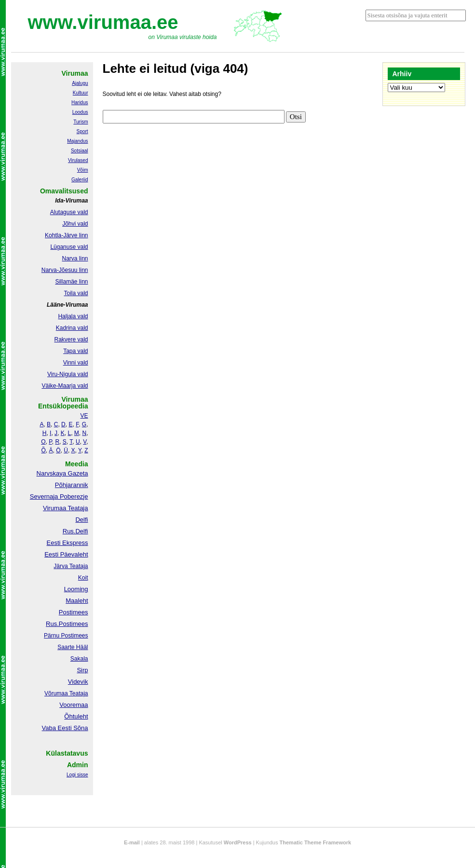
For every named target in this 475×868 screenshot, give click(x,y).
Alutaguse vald (69, 212)
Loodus (80, 112)
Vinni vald (76, 363)
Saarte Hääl (73, 647)
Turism (81, 122)
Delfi (81, 520)
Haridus (80, 102)
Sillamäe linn (71, 282)
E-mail (132, 842)
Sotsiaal (80, 151)
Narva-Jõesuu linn (65, 270)
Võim (83, 170)
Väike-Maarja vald (65, 386)
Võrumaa (56, 693)
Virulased (78, 160)
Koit (83, 578)
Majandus (77, 141)
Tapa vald (75, 351)
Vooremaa (74, 705)
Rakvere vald (71, 339)
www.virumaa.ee (103, 22)
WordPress (238, 842)
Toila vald (76, 293)
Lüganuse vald (69, 247)
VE (84, 416)
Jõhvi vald (75, 224)
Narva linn (75, 258)
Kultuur (81, 93)
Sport (82, 131)
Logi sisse (77, 775)
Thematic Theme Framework (316, 842)
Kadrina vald (72, 328)
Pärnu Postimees (66, 636)
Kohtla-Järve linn (66, 235)
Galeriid (80, 180)
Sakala (79, 659)
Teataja (78, 693)
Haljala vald (73, 316)
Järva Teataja (71, 566)
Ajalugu (80, 83)
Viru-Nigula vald (68, 374)
